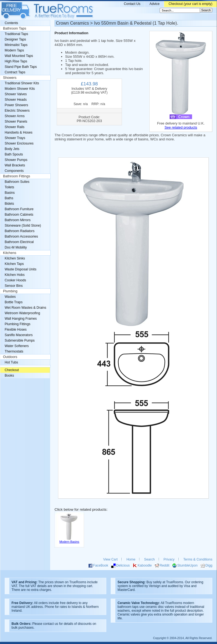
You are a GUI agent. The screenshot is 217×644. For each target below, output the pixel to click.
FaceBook (101, 565)
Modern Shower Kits (20, 89)
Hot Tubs (11, 362)
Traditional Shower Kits (22, 83)
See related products (181, 127)
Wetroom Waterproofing (22, 313)
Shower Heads (16, 100)
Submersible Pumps (20, 340)
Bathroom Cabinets (19, 215)
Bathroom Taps (15, 28)
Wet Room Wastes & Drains (25, 308)
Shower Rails (15, 127)
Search (149, 559)
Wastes (10, 297)
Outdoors (10, 357)
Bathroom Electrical (19, 242)
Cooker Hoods (15, 280)
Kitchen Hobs (15, 275)
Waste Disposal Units (21, 269)
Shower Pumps (16, 160)
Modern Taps (14, 50)
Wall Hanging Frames (21, 319)
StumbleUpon (187, 565)
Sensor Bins (14, 286)
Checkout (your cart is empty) (190, 4)
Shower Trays (15, 138)
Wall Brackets (15, 165)
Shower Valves (16, 94)
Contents (11, 23)
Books (9, 376)
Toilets (9, 187)
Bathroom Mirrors (18, 220)
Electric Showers (17, 111)
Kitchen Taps (14, 264)
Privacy (169, 559)
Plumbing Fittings (18, 324)
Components (14, 171)
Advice (154, 4)
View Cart (111, 559)
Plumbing (10, 291)
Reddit (165, 565)
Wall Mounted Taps (19, 56)
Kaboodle (145, 565)
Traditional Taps (16, 34)
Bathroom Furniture (19, 209)
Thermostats (14, 351)
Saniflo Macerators (19, 335)
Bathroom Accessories (21, 236)
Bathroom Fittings (17, 176)
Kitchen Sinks (15, 258)
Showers (10, 78)
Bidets (9, 204)
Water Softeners (17, 346)
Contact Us (132, 4)
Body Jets (12, 149)
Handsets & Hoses (18, 132)
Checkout (12, 370)
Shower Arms (15, 116)
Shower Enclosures (19, 143)
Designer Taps (15, 39)
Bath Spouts (14, 154)
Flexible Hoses (16, 330)
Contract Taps (15, 72)
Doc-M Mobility (16, 247)
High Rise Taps (16, 61)
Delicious (123, 565)
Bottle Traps (14, 302)
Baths (9, 198)
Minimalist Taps (16, 45)
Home (131, 559)
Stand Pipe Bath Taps (21, 67)
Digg (209, 565)
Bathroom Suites (17, 182)
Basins (10, 193)
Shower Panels (16, 122)
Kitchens (10, 253)
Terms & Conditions (198, 559)
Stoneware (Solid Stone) (23, 226)
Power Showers (16, 105)
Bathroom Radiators (20, 231)
